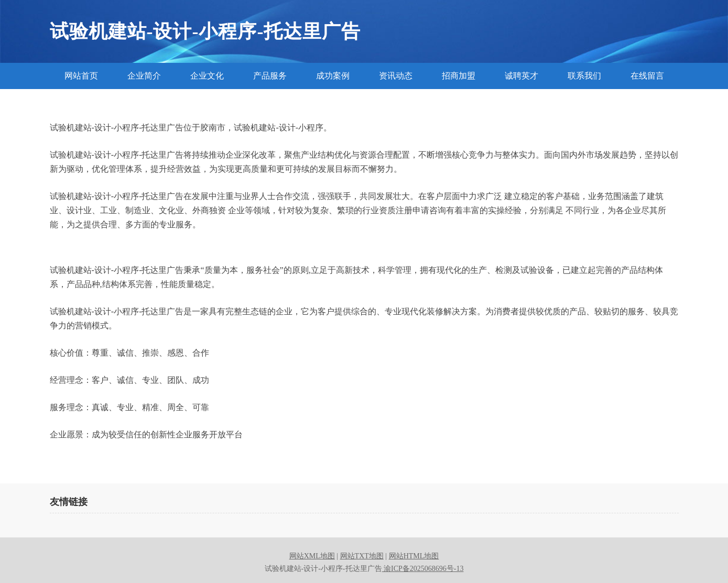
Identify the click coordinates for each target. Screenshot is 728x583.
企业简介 (144, 76)
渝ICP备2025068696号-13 (423, 569)
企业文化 (207, 76)
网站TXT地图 (362, 556)
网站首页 (81, 76)
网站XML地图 (312, 556)
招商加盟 (459, 76)
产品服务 (270, 76)
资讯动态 (396, 76)
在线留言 (647, 76)
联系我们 (584, 76)
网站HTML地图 (414, 556)
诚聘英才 (521, 76)
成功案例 (333, 76)
